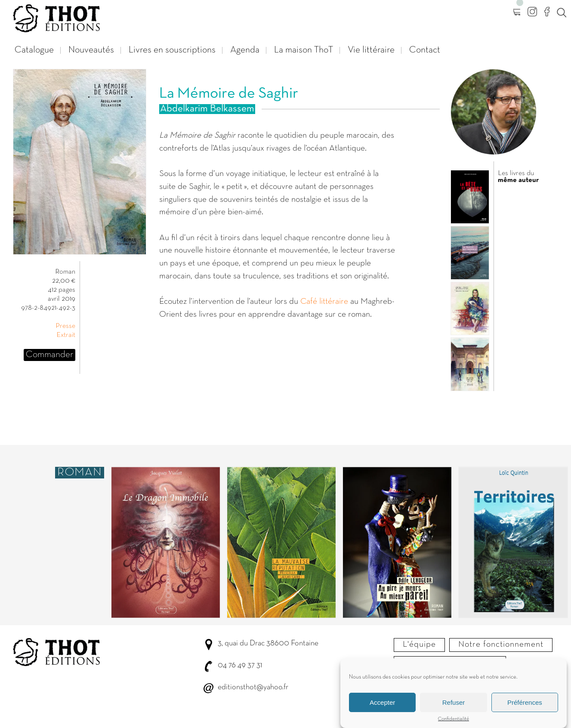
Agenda (245, 50)
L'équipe (419, 645)
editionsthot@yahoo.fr (253, 687)
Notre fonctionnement (501, 645)
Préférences (525, 705)
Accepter (382, 705)
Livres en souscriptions (172, 50)
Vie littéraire (371, 50)
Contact (425, 50)
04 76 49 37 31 (240, 665)
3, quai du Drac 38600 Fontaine (268, 643)
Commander (49, 355)
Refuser (454, 705)
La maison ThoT (304, 50)
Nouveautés (91, 50)
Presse (65, 326)
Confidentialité (454, 722)
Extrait (66, 335)
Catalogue (34, 50)
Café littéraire (324, 302)
